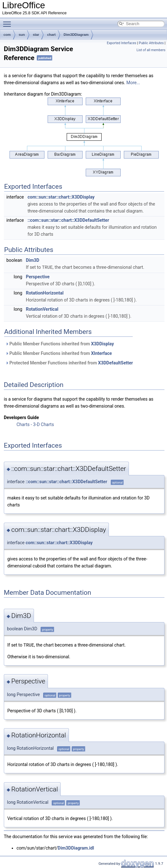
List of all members (151, 50)
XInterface (102, 353)
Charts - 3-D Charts (35, 424)
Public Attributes (151, 43)
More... (133, 83)
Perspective (38, 276)
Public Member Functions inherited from (60, 343)
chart (51, 35)
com (7, 35)
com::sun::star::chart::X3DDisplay (61, 197)
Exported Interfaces (121, 43)
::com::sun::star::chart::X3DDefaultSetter (68, 220)
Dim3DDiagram (76, 35)
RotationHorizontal (45, 293)
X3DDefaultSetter (116, 363)
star (36, 35)
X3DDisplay (103, 343)
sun (22, 35)
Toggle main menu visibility (9, 21)
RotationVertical (42, 309)
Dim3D (32, 260)
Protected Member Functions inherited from (69, 363)
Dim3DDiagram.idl (76, 847)
